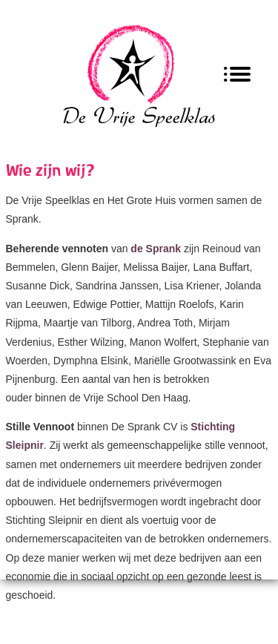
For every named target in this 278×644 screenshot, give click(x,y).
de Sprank (157, 249)
